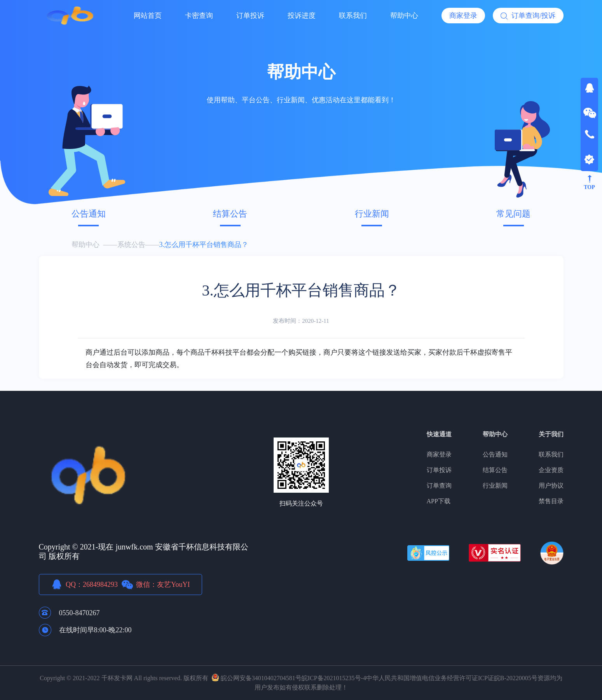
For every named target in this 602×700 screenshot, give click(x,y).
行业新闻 (372, 214)
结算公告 (230, 214)
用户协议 (551, 486)
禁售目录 (551, 501)
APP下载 (439, 501)
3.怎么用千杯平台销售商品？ (204, 245)
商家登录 (463, 16)
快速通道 (439, 434)
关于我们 (551, 434)
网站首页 (148, 16)
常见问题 (513, 214)
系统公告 (131, 245)
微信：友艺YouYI (163, 584)
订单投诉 (250, 16)
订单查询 (439, 486)
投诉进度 (302, 16)
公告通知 (89, 214)
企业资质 (551, 470)
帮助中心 (404, 16)
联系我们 (353, 16)
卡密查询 (199, 16)
